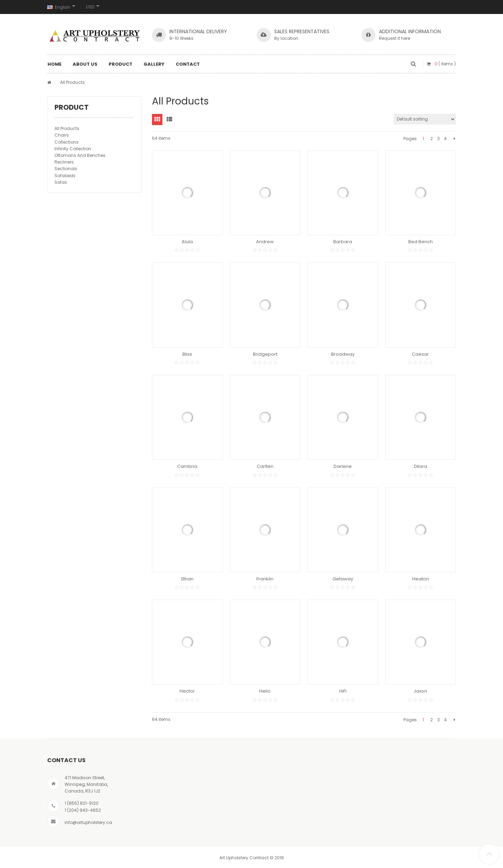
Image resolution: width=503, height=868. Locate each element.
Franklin (265, 579)
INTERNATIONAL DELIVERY (198, 31)
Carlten (265, 466)
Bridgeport (265, 354)
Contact (188, 64)
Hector (187, 691)
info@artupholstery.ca (88, 822)
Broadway (343, 354)
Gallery (154, 64)
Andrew (265, 242)
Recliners (64, 162)
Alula (187, 242)
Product (121, 64)
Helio (265, 691)
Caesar (420, 354)
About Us (85, 64)
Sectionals (66, 169)
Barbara (343, 242)
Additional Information (410, 31)
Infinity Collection (73, 149)
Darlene (343, 466)
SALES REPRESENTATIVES (302, 31)
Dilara (421, 466)
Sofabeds (65, 176)
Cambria (187, 466)
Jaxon (420, 691)
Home (54, 64)
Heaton (421, 579)
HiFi (343, 691)
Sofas (61, 182)
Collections (67, 142)
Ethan (187, 579)
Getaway (343, 579)
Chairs (62, 135)
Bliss (187, 354)
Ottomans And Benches (80, 155)
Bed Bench (421, 242)
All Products (67, 128)
